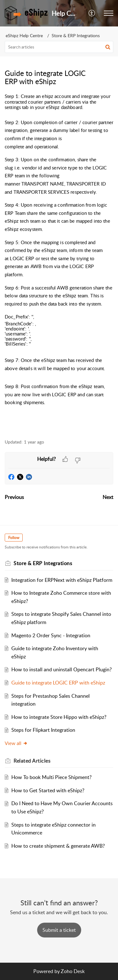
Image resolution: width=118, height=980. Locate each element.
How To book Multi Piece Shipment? (51, 777)
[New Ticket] (59, 930)
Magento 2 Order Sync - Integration (51, 635)
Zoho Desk (73, 971)
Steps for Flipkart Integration (43, 730)
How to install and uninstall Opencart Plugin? (62, 669)
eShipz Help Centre (24, 35)
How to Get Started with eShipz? (48, 790)
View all (16, 743)
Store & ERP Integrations (76, 35)
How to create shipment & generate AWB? (58, 846)
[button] (92, 13)
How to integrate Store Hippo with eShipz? (59, 717)
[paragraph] (59, 263)
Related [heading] (32, 761)
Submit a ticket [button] (59, 930)
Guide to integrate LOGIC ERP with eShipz (58, 683)
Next (108, 497)
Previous (14, 497)
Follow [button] (14, 538)
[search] (59, 47)
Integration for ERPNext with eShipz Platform (62, 580)
